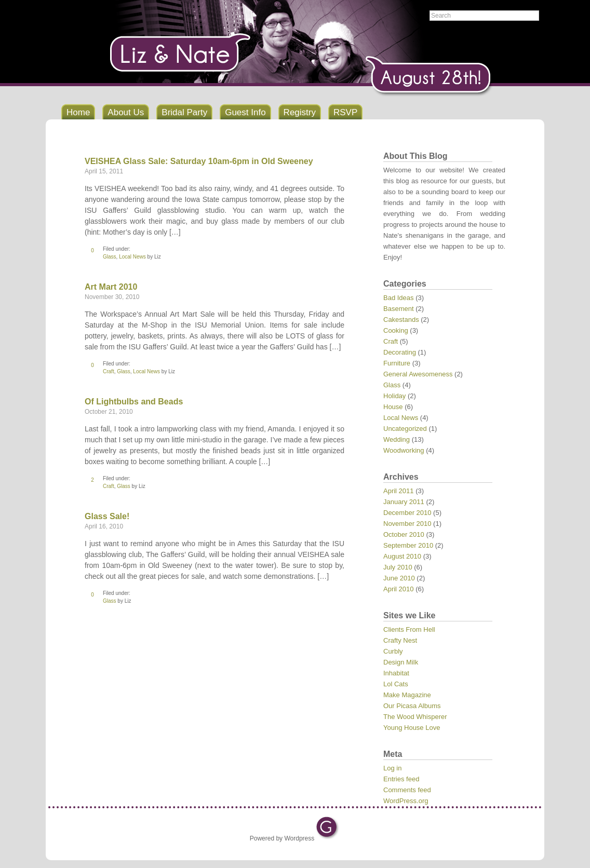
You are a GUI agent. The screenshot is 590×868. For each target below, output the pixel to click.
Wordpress (299, 838)
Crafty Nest (400, 640)
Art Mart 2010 (111, 287)
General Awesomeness (418, 374)
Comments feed (407, 790)
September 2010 (408, 545)
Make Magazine (407, 695)
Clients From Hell (409, 629)
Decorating (400, 352)
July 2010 (398, 567)
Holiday (394, 396)
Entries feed (401, 779)
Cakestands (401, 320)
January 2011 (404, 502)
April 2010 (399, 589)
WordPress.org (406, 801)
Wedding (397, 439)
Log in (392, 768)
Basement (399, 309)
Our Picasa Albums (412, 706)
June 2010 (399, 578)
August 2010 (402, 556)
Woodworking (404, 450)
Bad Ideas (399, 298)
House (393, 407)
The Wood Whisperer (415, 717)
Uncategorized (405, 429)
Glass (110, 257)
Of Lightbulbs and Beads (134, 402)
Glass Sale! (107, 516)
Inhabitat (396, 673)
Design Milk (401, 662)
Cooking (396, 330)
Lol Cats (396, 684)
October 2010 (404, 534)
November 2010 (407, 524)
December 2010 (407, 513)
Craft (109, 371)
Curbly (393, 651)
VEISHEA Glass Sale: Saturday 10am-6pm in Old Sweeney (199, 161)
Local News (132, 257)
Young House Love (412, 728)
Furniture (397, 363)
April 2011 (399, 491)
